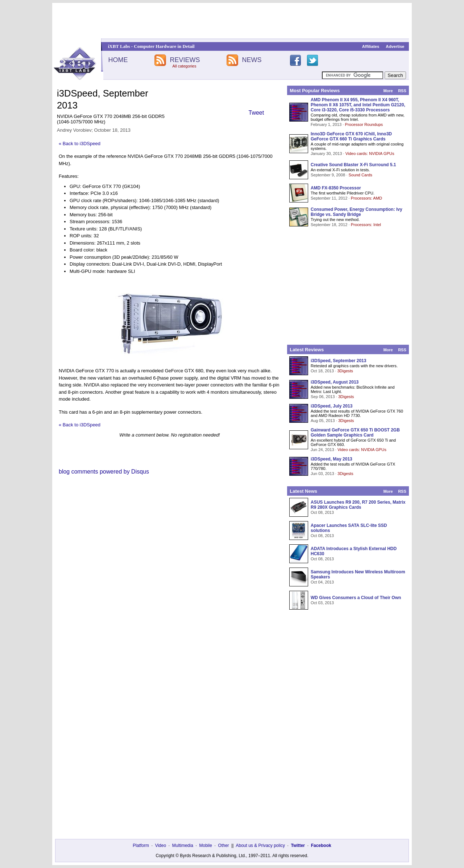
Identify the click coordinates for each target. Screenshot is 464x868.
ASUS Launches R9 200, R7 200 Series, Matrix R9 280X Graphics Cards (358, 505)
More (388, 91)
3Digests (345, 371)
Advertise (395, 46)
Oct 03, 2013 (322, 603)
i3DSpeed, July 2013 (332, 406)
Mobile (206, 846)
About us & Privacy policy (260, 846)
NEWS (252, 60)
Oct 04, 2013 (322, 582)
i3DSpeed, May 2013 (332, 459)
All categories (184, 66)
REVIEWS (185, 60)
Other (224, 846)
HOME (118, 60)
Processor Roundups (364, 124)
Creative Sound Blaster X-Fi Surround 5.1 (353, 165)
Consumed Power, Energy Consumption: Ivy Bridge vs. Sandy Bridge (357, 212)
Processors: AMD (366, 198)
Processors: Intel (366, 225)
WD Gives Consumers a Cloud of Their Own (356, 598)
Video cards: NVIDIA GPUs (370, 153)
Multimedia (183, 846)
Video (161, 846)
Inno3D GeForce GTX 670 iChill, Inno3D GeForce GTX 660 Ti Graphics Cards (351, 136)
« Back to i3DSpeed (80, 144)
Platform (141, 846)
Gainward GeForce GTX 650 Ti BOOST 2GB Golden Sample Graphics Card (355, 433)
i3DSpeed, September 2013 (338, 361)
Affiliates (371, 46)
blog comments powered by (104, 472)
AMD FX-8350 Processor (336, 188)
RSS (402, 91)
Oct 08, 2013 (322, 512)
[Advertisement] (232, 21)
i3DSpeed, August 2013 (335, 382)
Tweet (256, 113)
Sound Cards (360, 175)
